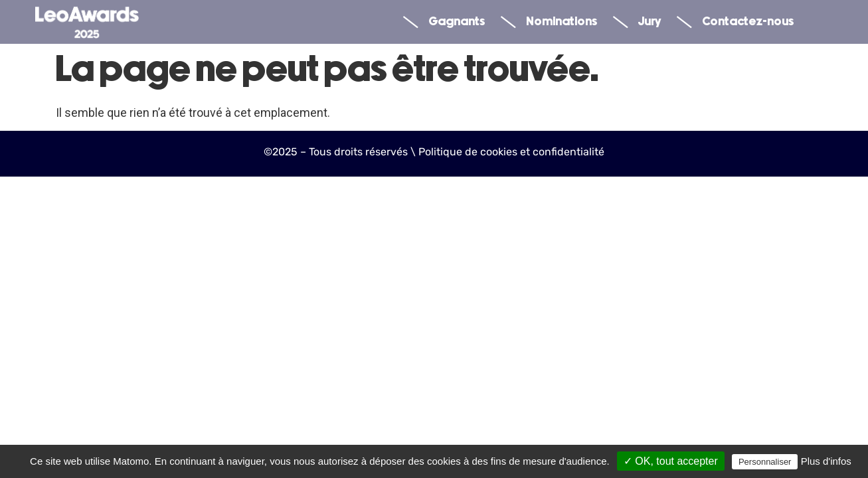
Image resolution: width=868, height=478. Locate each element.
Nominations (549, 22)
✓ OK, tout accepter (671, 461)
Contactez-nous (735, 22)
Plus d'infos (826, 461)
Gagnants (444, 22)
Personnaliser (765, 462)
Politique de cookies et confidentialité (511, 152)
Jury (637, 22)
